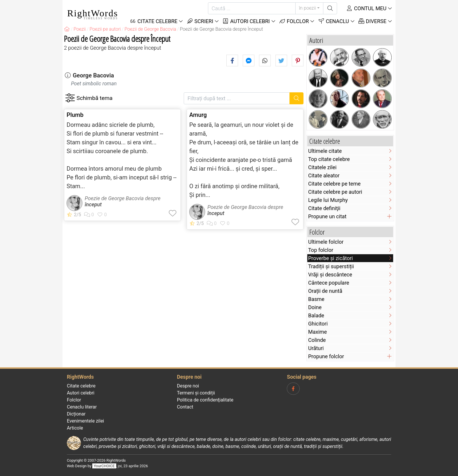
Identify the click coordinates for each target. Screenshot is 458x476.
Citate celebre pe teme (334, 184)
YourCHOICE (104, 466)
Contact (185, 407)
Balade (316, 315)
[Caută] (252, 8)
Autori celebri (246, 21)
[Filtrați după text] (237, 98)
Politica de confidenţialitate (205, 400)
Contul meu (366, 8)
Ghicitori (318, 324)
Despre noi (188, 386)
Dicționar (76, 414)
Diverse (372, 21)
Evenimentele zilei (85, 421)
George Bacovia (93, 75)
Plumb (75, 115)
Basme (316, 299)
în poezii (308, 8)
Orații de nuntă (325, 291)
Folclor (294, 21)
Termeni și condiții (196, 393)
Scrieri (200, 21)
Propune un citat (327, 216)
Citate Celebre (154, 21)
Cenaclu (333, 21)
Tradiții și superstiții (331, 266)
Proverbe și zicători (331, 258)
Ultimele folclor (326, 242)
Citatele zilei (322, 167)
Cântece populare (329, 283)
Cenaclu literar (82, 407)
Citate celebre (81, 386)
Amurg (198, 115)
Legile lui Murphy (328, 200)
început (93, 204)
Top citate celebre (329, 159)
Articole (75, 428)
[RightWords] (67, 29)
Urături (316, 348)
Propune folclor (326, 356)
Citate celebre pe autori (335, 192)
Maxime (318, 332)
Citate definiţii (324, 208)
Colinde (317, 340)
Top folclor (321, 250)
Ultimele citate (325, 151)
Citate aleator (324, 175)
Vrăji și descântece (330, 275)
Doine (315, 307)
